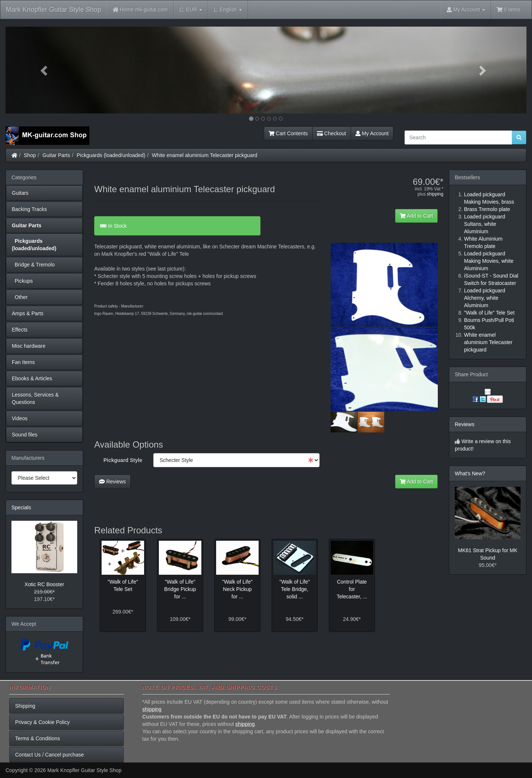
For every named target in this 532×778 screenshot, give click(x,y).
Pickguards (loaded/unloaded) (111, 155)
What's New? (470, 473)
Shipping (25, 706)
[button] (45, 70)
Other (20, 297)
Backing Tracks (29, 209)
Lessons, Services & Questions (35, 398)
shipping (435, 194)
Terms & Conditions (37, 738)
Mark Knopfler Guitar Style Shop (54, 10)
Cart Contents (288, 133)
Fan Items (23, 362)
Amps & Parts (28, 313)
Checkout (332, 133)
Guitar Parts (56, 155)
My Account (372, 133)
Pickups (22, 281)
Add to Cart (416, 216)
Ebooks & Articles (32, 378)
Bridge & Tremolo (33, 265)
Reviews (112, 482)
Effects (20, 330)
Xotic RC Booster (44, 584)
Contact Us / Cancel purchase (50, 755)
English (228, 10)
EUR (191, 10)
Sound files (25, 435)
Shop (30, 155)
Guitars (20, 193)
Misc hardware (29, 346)
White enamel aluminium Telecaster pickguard (204, 155)
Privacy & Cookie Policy (42, 722)
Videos (20, 418)
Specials (21, 507)
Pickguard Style (123, 460)
